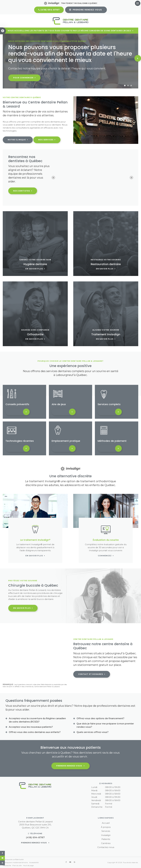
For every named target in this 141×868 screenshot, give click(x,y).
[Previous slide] (53, 178)
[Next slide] (131, 178)
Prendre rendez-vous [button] (87, 10)
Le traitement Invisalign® (35, 540)
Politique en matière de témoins (15, 862)
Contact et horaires (91, 674)
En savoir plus (34, 269)
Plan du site (17, 865)
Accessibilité (34, 862)
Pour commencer (23, 78)
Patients (106, 839)
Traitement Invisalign (106, 334)
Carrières (106, 843)
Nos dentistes (22, 191)
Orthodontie (35, 334)
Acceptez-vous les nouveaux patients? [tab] (31, 727)
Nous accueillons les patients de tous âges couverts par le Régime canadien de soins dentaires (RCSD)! (69, 31)
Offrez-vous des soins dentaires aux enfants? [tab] (35, 732)
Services (106, 831)
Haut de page (28, 865)
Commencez (105, 556)
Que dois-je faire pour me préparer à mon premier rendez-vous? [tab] (105, 725)
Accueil (106, 823)
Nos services (46, 140)
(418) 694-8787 (50, 10)
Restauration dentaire (106, 264)
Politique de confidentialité (13, 859)
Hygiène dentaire (35, 264)
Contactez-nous (106, 847)
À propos (106, 827)
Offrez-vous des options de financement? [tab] (100, 718)
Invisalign (106, 835)
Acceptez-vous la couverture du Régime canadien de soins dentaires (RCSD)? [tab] (37, 720)
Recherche (7, 865)
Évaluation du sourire (106, 540)
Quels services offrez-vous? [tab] (93, 732)
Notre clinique (17, 140)
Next (138, 58)
